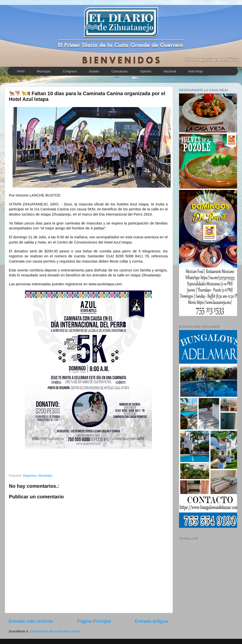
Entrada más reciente (31, 621)
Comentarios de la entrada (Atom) (55, 631)
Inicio (21, 71)
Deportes (30, 476)
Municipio (44, 71)
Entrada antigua (151, 621)
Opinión (146, 71)
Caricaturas (120, 71)
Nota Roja (196, 71)
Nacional (170, 71)
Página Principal (94, 621)
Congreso (70, 71)
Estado (94, 71)
